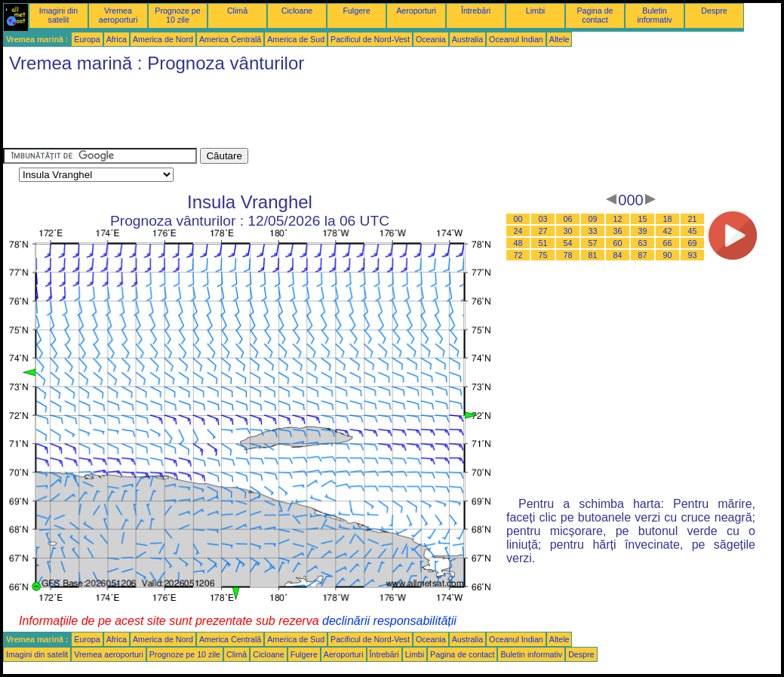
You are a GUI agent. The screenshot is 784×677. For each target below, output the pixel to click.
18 (668, 219)
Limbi (535, 11)
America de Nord (163, 39)
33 (593, 231)
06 (568, 219)
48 (518, 243)
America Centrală (230, 39)
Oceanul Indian (516, 39)
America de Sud (296, 39)
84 (618, 255)
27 (543, 231)
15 (643, 219)
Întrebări (476, 11)
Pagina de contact (595, 15)
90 (668, 255)
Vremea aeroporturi (118, 15)
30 (568, 231)
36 (618, 231)
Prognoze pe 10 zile (177, 15)
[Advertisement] (278, 114)
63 (643, 243)
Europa (87, 39)
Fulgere (356, 11)
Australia (467, 39)
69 (693, 243)
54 (568, 243)
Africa (117, 39)
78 (568, 255)
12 (618, 219)
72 (518, 255)
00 (518, 219)
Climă (237, 11)
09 (593, 219)
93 (693, 255)
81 (593, 255)
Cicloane (297, 11)
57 (593, 243)
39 (643, 231)
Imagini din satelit (59, 15)
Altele (560, 39)
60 (618, 243)
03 (543, 219)
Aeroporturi (416, 11)
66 (668, 243)
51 (543, 243)
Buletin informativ (654, 15)
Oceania (431, 39)
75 (543, 255)
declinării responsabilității (389, 621)
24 (518, 231)
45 (693, 231)
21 (693, 219)
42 (668, 231)
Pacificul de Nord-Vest (370, 39)
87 (643, 255)
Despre (714, 11)
